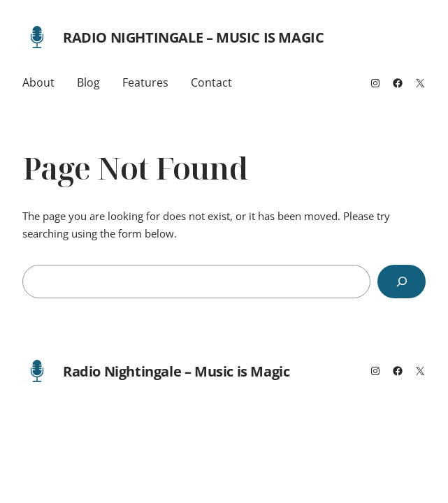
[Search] (402, 282)
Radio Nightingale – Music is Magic (193, 37)
